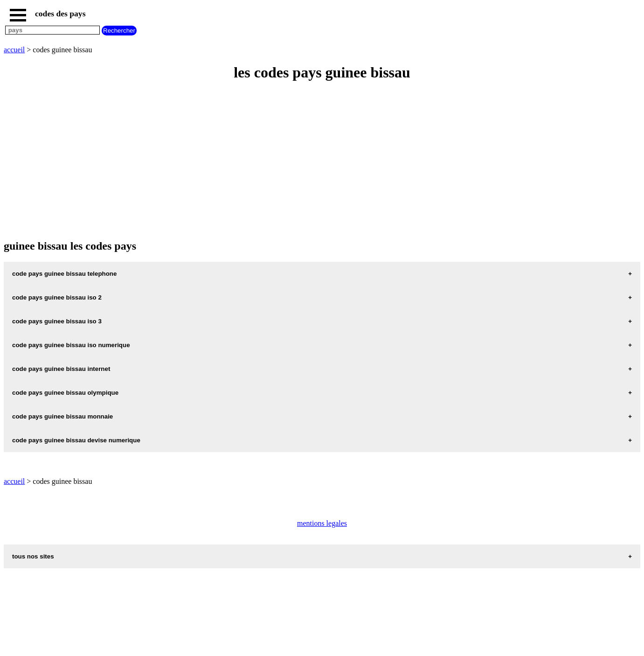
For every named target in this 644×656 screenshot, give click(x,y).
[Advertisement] (284, 157)
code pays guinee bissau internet (61, 369)
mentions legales (322, 523)
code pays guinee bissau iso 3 (57, 321)
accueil (14, 50)
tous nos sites (33, 556)
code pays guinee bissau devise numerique (76, 440)
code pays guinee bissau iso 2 (57, 297)
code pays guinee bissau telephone (64, 274)
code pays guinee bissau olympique (65, 393)
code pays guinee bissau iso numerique (71, 345)
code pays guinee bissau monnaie (62, 416)
